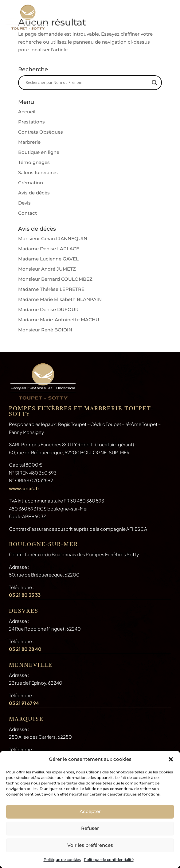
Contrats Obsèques (41, 132)
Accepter (90, 811)
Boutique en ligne (39, 152)
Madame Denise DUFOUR (48, 309)
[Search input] (87, 83)
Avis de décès (34, 193)
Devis (24, 203)
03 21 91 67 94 (24, 703)
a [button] (166, 19)
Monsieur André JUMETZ (47, 269)
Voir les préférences (90, 845)
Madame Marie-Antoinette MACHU (59, 320)
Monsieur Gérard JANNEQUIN (53, 239)
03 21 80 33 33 (25, 595)
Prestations (31, 122)
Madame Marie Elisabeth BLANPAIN (60, 299)
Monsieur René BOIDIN (45, 330)
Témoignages (34, 162)
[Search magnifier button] (155, 83)
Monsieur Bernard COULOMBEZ (55, 279)
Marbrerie (29, 142)
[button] (171, 759)
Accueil (27, 112)
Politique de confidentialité (109, 860)
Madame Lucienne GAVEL (48, 259)
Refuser (90, 828)
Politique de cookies (62, 860)
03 (25, 649)
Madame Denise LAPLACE (49, 249)
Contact (27, 213)
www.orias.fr (24, 488)
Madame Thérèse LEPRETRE (51, 289)
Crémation (31, 183)
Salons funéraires (38, 172)
